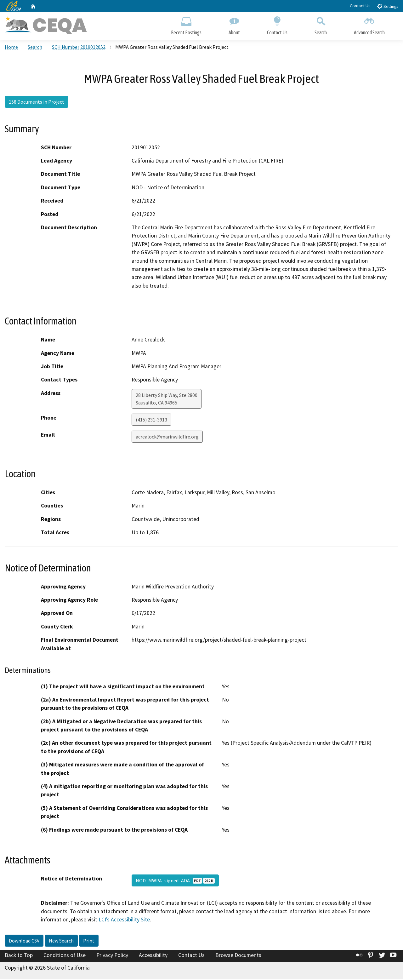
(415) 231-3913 (151, 420)
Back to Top (19, 956)
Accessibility (153, 956)
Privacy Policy (112, 956)
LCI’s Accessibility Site (124, 920)
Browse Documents (238, 956)
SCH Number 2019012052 (79, 48)
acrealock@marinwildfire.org (167, 437)
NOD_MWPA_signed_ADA (175, 881)
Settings (387, 6)
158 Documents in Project (37, 102)
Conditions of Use (65, 956)
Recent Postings (186, 24)
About (234, 24)
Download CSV (24, 941)
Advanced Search (369, 24)
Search (321, 24)
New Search (61, 941)
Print (89, 941)
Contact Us (360, 6)
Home (11, 48)
